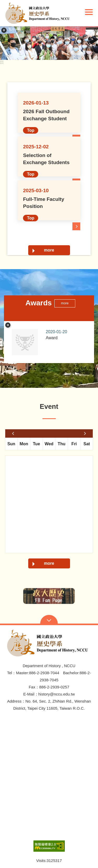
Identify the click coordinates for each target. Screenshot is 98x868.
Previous (13, 596)
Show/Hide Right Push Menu (89, 12)
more (49, 250)
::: (2, 62)
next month (85, 433)
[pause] (4, 30)
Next (85, 596)
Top (31, 130)
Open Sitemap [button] (49, 620)
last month (13, 433)
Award (66, 334)
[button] (39, 13)
